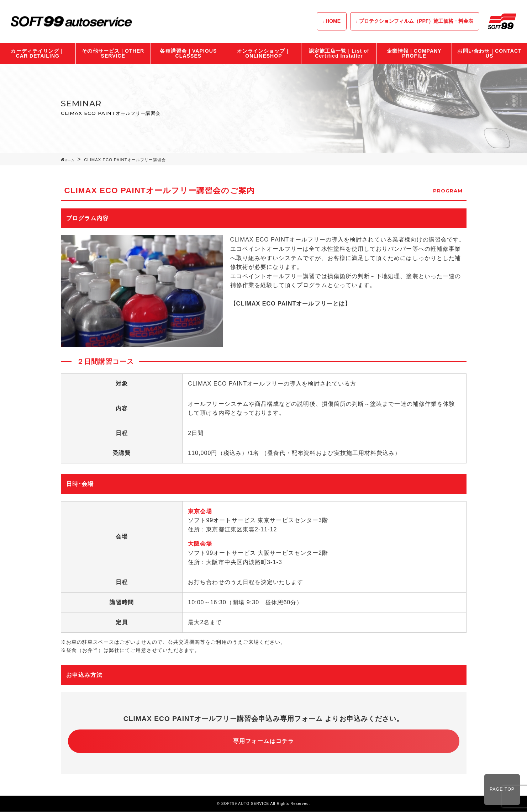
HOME (333, 21)
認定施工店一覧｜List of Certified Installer (339, 53)
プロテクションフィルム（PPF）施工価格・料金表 (416, 21)
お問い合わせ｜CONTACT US (489, 53)
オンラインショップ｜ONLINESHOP (264, 53)
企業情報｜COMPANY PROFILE (414, 53)
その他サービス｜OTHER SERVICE (113, 53)
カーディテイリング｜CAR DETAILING (38, 53)
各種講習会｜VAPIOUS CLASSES (188, 53)
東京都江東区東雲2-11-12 (241, 529)
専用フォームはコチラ (263, 741)
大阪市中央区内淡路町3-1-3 (244, 562)
